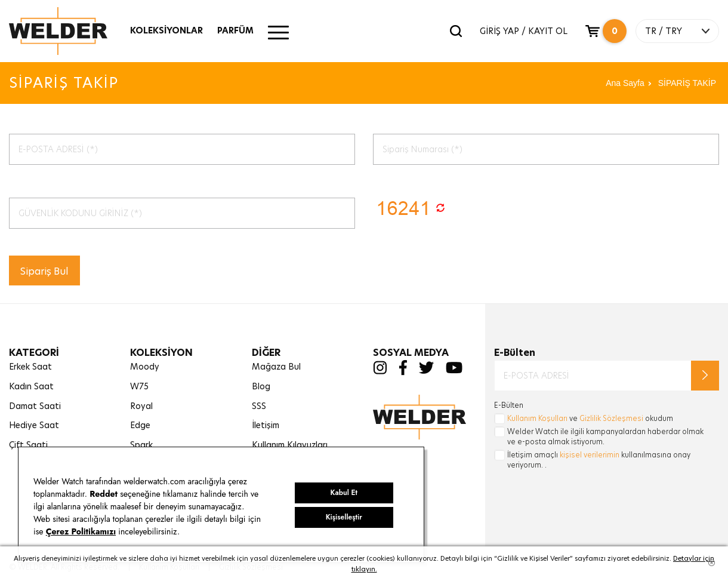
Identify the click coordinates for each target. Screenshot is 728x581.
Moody (145, 367)
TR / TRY (664, 31)
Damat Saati (35, 406)
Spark (141, 445)
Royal (141, 406)
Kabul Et (344, 493)
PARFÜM (235, 30)
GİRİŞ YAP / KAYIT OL (524, 31)
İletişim (266, 425)
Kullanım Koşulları (537, 418)
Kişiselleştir (344, 517)
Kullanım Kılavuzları (290, 445)
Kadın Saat (31, 386)
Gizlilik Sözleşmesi (611, 418)
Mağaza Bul (276, 367)
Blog (261, 386)
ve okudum (590, 418)
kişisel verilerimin (590, 455)
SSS (259, 406)
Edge (140, 425)
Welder (70, 31)
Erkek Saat (30, 367)
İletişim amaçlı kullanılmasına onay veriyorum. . (599, 460)
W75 (139, 386)
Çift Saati (28, 445)
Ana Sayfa (625, 83)
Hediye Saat (34, 425)
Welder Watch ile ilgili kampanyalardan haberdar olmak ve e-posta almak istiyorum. (605, 436)
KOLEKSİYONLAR (166, 30)
